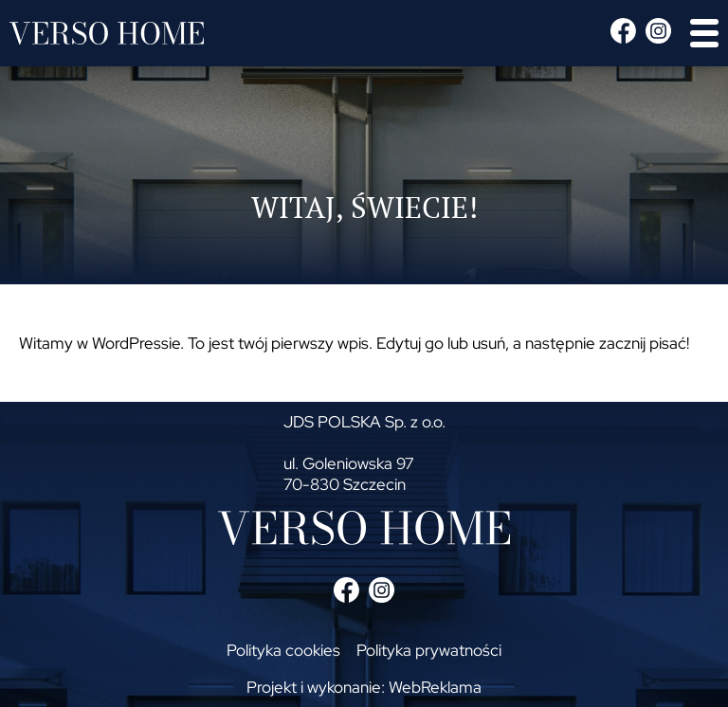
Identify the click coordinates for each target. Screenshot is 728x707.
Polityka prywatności (429, 650)
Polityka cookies (283, 650)
